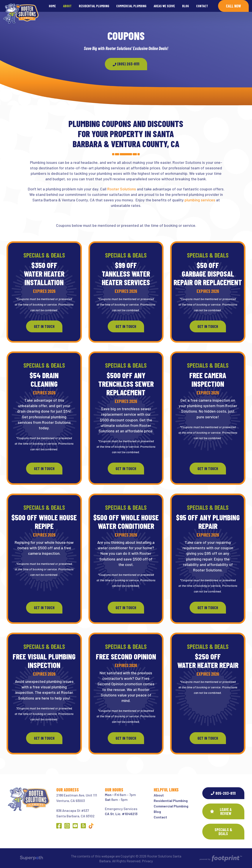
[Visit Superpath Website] (31, 859)
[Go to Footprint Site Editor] (220, 859)
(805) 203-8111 (126, 64)
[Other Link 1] (91, 826)
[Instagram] (67, 826)
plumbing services (200, 200)
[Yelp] (83, 826)
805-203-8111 (223, 793)
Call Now (233, 6)
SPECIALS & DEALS (223, 832)
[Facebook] (59, 826)
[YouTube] (75, 826)
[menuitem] (52, 6)
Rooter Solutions (122, 189)
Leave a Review (221, 811)
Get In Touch (44, 326)
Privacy (147, 861)
